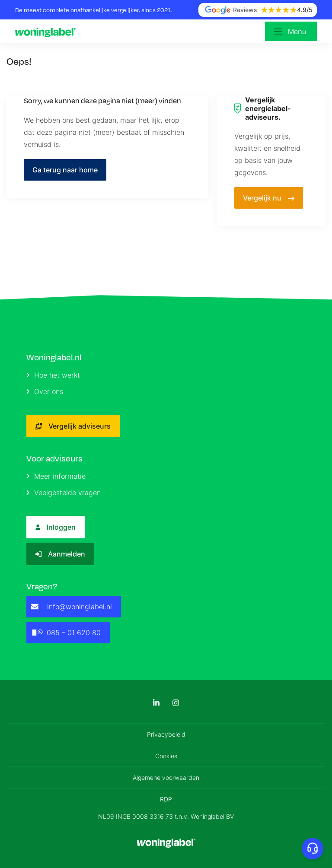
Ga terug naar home (65, 170)
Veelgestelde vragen (64, 493)
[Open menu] (291, 31)
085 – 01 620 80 (66, 633)
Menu (297, 31)
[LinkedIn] (156, 703)
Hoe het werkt (53, 375)
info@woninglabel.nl (72, 607)
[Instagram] (176, 703)
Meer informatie (56, 476)
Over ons (45, 391)
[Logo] (48, 32)
